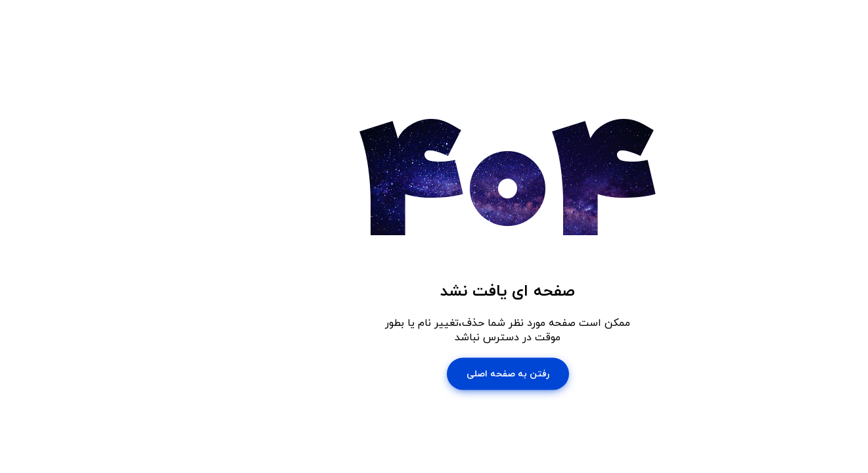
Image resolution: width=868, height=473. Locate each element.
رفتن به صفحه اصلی (434, 373)
